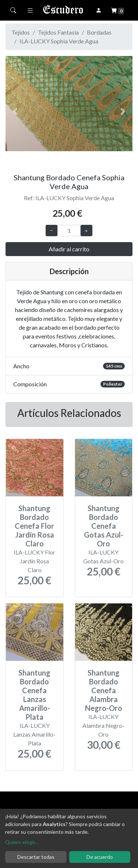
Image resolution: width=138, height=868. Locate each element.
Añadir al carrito (69, 249)
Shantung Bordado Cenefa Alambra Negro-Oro (104, 690)
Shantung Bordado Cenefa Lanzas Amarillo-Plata (34, 695)
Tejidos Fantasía (58, 32)
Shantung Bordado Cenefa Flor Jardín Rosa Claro (34, 526)
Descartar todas (36, 857)
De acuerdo (100, 857)
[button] (15, 111)
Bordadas (99, 32)
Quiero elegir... (22, 842)
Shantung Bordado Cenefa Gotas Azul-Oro (104, 526)
